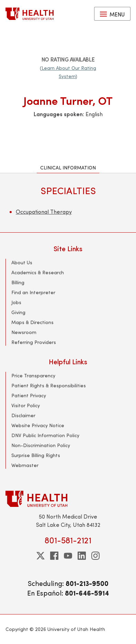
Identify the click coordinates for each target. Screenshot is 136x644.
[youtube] (68, 556)
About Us (22, 262)
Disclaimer (23, 415)
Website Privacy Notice (38, 425)
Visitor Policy (26, 405)
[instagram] (95, 556)
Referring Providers (34, 342)
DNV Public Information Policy (45, 435)
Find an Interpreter (33, 292)
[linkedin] (82, 556)
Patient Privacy (29, 395)
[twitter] (41, 556)
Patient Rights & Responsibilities (49, 385)
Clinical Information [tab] (68, 168)
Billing (18, 282)
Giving (18, 312)
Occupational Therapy (44, 212)
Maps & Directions (32, 322)
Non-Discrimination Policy (41, 445)
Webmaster (25, 465)
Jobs (16, 302)
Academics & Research (38, 272)
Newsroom (24, 332)
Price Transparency (33, 375)
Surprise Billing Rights (36, 455)
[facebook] (54, 556)
